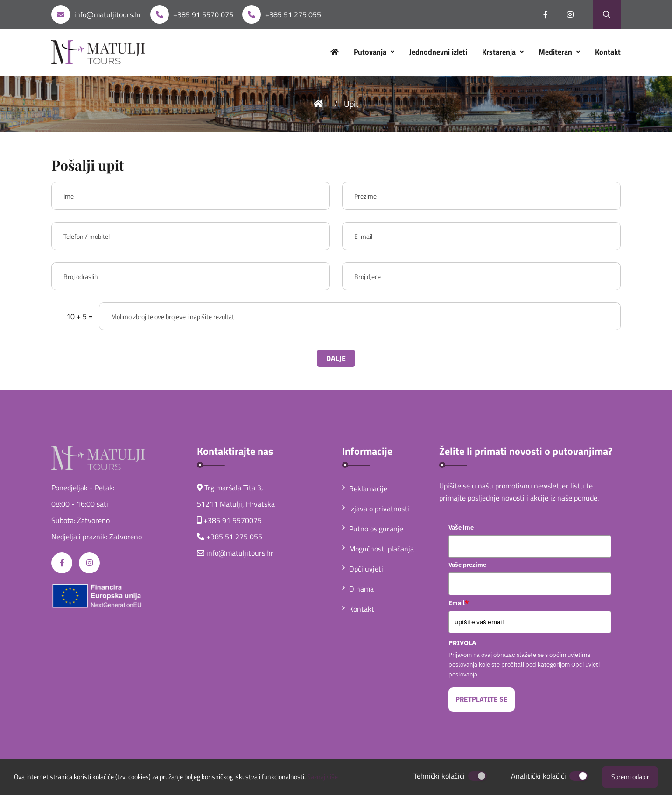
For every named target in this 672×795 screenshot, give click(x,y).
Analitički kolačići (539, 776)
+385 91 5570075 (233, 520)
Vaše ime (461, 527)
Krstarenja (500, 52)
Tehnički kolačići (439, 776)
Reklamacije (365, 488)
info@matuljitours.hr (108, 14)
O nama (358, 589)
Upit (351, 104)
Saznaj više (322, 777)
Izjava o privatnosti (376, 509)
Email (458, 603)
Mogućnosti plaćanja (378, 549)
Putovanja (371, 52)
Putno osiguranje (373, 529)
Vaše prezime (467, 565)
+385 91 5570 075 (203, 14)
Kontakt (608, 52)
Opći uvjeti (363, 569)
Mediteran (556, 52)
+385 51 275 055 (293, 14)
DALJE (336, 358)
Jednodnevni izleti (438, 52)
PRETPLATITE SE (482, 699)
